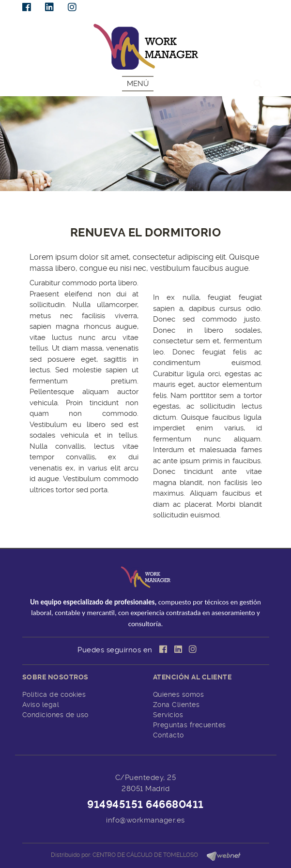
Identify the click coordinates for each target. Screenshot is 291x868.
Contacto (168, 735)
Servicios (168, 715)
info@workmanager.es (145, 820)
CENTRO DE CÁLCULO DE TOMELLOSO (145, 855)
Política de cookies (54, 694)
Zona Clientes (176, 705)
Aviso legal (41, 705)
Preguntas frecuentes (190, 725)
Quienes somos (179, 694)
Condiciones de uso (55, 715)
